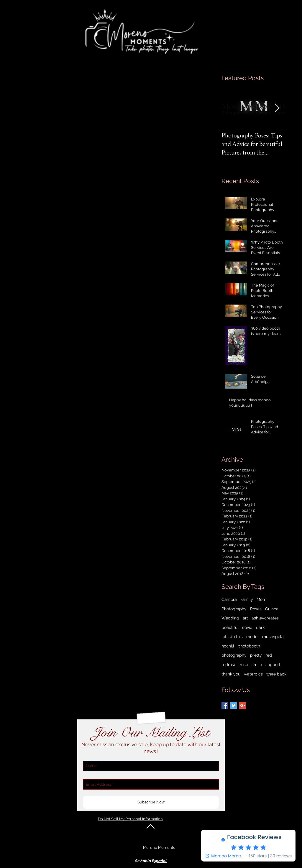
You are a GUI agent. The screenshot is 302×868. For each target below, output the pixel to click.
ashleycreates (265, 618)
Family (247, 599)
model (252, 637)
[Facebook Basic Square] (225, 705)
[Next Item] (277, 108)
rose (244, 665)
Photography (234, 609)
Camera (229, 599)
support (273, 665)
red (269, 655)
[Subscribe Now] (151, 802)
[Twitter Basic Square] (234, 705)
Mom (261, 599)
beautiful (230, 627)
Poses (256, 609)
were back (276, 674)
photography (234, 655)
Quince (272, 609)
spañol (160, 861)
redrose (229, 665)
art (245, 618)
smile (257, 665)
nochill (228, 646)
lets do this (232, 637)
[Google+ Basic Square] (243, 705)
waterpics (253, 674)
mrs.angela (273, 637)
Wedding (230, 618)
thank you (231, 674)
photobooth (249, 646)
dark (260, 627)
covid (247, 627)
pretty (256, 655)
